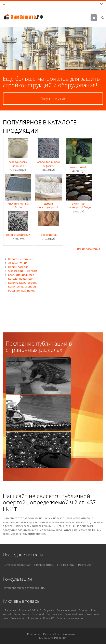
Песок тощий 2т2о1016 (30, 610)
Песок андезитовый (18, 235)
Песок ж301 (49, 618)
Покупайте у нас (53, 99)
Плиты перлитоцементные (70, 618)
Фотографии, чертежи (23, 271)
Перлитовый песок (74, 614)
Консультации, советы (23, 283)
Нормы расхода (18, 267)
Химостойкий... (79, 167)
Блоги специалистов (21, 275)
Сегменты (83, 610)
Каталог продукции (21, 279)
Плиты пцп (10, 610)
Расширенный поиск (21, 291)
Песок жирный (49, 235)
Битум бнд (49, 610)
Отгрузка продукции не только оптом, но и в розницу (39, 565)
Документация (18, 263)
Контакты (34, 634)
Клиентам (69, 634)
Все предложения (89, 249)
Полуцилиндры (55, 614)
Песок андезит (18, 618)
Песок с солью (34, 618)
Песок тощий (38, 614)
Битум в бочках (22, 614)
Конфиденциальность (22, 286)
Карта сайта (51, 634)
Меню (94, 18)
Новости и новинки (21, 259)
